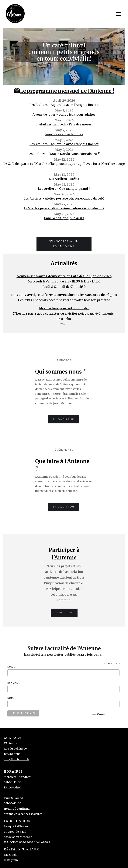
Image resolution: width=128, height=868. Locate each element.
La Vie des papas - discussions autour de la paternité (64, 208)
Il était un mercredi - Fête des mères (64, 124)
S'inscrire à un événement (64, 244)
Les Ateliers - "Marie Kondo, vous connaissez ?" (64, 154)
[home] (15, 14)
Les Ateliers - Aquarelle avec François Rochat (64, 105)
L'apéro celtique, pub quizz (64, 218)
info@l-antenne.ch (16, 759)
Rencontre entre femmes (64, 134)
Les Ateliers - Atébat (64, 179)
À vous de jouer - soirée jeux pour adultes (64, 114)
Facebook (10, 855)
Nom (11, 698)
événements (105, 313)
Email (12, 667)
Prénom (14, 684)
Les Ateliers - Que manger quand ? (64, 189)
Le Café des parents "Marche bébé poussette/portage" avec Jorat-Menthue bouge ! (64, 166)
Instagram (11, 860)
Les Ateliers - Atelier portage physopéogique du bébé (64, 198)
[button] (119, 14)
